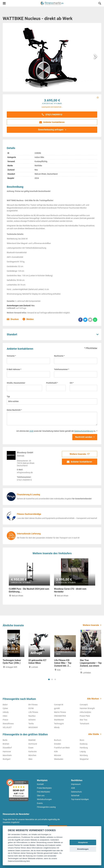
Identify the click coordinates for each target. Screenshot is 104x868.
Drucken (13, 319)
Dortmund (33, 744)
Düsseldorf (7, 748)
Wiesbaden (59, 759)
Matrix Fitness (60, 712)
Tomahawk (84, 724)
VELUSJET (7, 727)
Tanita (31, 724)
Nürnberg (84, 755)
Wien (30, 759)
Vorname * (11, 356)
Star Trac (84, 720)
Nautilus (32, 716)
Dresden (57, 744)
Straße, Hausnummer (16, 383)
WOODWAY (33, 727)
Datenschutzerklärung (84, 431)
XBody (57, 727)
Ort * (72, 383)
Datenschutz (76, 792)
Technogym (59, 724)
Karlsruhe (32, 752)
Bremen (6, 744)
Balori (5, 705)
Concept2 (84, 705)
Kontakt (40, 784)
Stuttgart (7, 759)
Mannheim (7, 755)
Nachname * (59, 356)
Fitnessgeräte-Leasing (46, 807)
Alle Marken (93, 699)
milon (5, 716)
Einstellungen (83, 849)
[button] (100, 4)
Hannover (7, 752)
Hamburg (84, 748)
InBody (6, 712)
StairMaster (59, 720)
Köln (56, 752)
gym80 (57, 708)
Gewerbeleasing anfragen (51, 130)
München (32, 755)
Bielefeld (32, 740)
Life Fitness (33, 712)
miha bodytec (85, 712)
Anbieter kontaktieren (52, 122)
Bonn (82, 740)
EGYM (31, 708)
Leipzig (83, 752)
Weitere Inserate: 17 (80, 454)
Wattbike (38, 166)
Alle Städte (94, 734)
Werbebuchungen (44, 799)
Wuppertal (84, 759)
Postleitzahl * (52, 383)
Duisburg (84, 744)
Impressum (76, 784)
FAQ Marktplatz (44, 792)
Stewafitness (8, 724)
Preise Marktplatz (44, 788)
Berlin (5, 740)
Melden (28, 319)
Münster (58, 755)
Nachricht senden (84, 437)
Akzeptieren (83, 842)
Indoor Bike (39, 157)
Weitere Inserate (91, 625)
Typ (8, 396)
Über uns (41, 796)
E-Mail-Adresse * (14, 369)
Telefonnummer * (62, 369)
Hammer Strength (87, 708)
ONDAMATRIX (60, 716)
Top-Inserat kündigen (80, 799)
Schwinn (32, 720)
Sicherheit (75, 796)
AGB (31, 431)
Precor (5, 720)
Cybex (5, 708)
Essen (31, 748)
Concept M (59, 705)
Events (40, 803)
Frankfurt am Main (62, 748)
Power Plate (85, 716)
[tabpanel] (14, 649)
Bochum (58, 740)
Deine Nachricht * (14, 410)
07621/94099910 (52, 115)
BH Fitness (33, 705)
